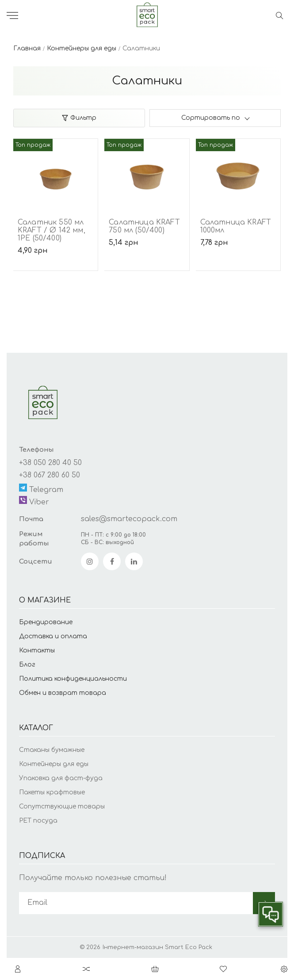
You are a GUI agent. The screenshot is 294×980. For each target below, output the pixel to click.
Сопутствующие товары (62, 806)
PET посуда (38, 821)
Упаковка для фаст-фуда (61, 778)
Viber (34, 501)
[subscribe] (136, 903)
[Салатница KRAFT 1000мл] (238, 172)
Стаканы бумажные (52, 750)
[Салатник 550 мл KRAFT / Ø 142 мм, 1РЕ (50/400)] (55, 172)
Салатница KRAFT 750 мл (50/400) (144, 226)
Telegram (41, 489)
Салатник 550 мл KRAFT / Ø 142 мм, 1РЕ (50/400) (52, 230)
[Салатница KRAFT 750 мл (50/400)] (147, 172)
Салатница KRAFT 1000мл (236, 226)
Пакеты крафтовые (52, 792)
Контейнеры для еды (54, 764)
